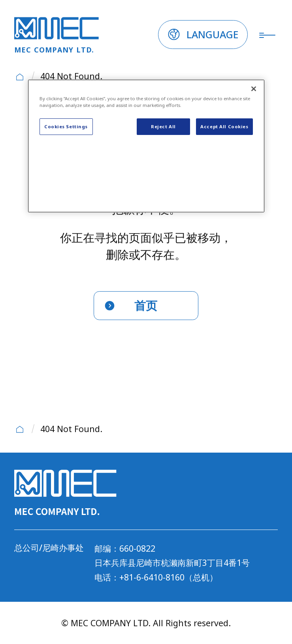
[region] (146, 146)
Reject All (163, 126)
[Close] (254, 89)
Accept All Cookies (224, 126)
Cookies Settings (66, 126)
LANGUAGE (213, 34)
